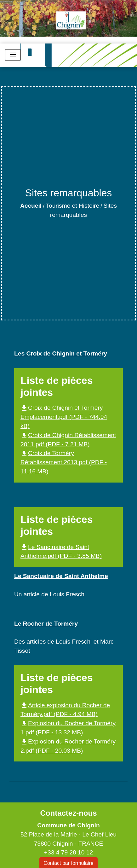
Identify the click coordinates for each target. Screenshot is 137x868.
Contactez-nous (68, 813)
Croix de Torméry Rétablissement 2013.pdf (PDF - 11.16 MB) (64, 462)
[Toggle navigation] (13, 55)
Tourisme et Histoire (73, 206)
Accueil (31, 206)
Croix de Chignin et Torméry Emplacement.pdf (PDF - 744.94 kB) (64, 417)
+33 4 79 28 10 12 (68, 852)
